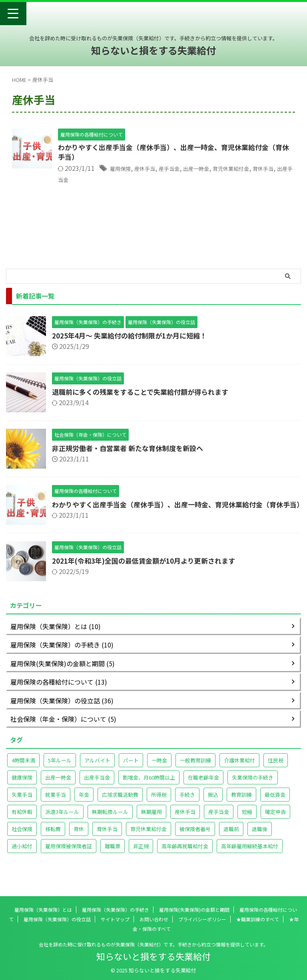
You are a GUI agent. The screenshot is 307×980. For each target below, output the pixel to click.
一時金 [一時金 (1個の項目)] (159, 767)
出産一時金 (213, 170)
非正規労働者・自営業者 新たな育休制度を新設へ (132, 448)
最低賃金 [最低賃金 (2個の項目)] (275, 802)
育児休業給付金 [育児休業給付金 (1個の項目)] (149, 836)
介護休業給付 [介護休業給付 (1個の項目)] (239, 767)
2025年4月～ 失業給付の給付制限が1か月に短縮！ (134, 335)
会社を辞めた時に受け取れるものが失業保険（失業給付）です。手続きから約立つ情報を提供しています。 (153, 944)
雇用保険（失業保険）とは (43, 910)
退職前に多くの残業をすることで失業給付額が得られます (145, 392)
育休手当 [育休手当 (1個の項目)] (107, 836)
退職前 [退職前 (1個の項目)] (231, 836)
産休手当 (152, 170)
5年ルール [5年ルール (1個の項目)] (60, 767)
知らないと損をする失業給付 (153, 50)
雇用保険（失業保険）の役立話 (57, 919)
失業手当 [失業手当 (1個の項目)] (22, 802)
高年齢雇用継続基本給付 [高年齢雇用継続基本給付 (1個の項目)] (250, 853)
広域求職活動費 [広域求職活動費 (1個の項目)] (120, 802)
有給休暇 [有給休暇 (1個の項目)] (22, 819)
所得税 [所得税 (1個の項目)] (159, 802)
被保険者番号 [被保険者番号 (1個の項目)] (195, 836)
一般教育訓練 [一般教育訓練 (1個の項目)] (195, 767)
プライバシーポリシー (202, 919)
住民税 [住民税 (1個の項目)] (276, 767)
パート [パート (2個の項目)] (131, 767)
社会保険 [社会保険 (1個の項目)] (22, 836)
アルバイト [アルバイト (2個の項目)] (97, 767)
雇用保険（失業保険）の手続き (116, 910)
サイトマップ (115, 919)
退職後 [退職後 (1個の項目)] (260, 836)
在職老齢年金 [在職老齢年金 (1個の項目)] (203, 785)
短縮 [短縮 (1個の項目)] (247, 819)
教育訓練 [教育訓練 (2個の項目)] (241, 802)
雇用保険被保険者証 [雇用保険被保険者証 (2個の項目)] (69, 853)
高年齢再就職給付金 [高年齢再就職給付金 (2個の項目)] (185, 853)
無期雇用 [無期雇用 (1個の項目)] (152, 819)
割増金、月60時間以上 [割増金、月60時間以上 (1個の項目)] (149, 785)
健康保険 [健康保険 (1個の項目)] (22, 785)
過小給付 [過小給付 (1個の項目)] (22, 853)
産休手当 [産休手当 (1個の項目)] (185, 819)
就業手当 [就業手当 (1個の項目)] (56, 802)
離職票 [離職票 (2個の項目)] (113, 853)
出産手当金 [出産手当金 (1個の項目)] (97, 785)
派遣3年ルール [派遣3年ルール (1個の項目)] (62, 819)
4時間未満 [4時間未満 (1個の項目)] (23, 767)
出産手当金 (90, 180)
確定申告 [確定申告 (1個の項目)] (275, 819)
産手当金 (181, 170)
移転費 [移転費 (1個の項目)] (53, 836)
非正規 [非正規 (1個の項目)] (141, 853)
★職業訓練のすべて (258, 919)
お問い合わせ (154, 919)
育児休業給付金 (255, 170)
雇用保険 (123, 170)
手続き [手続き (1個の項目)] (187, 802)
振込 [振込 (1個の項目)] (213, 802)
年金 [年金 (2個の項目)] (84, 802)
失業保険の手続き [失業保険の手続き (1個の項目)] (253, 785)
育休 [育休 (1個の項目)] (79, 836)
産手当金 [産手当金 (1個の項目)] (219, 819)
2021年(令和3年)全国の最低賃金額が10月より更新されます (150, 568)
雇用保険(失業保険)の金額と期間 (194, 910)
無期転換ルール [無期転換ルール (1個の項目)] (110, 819)
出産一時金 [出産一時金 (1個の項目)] (58, 785)
